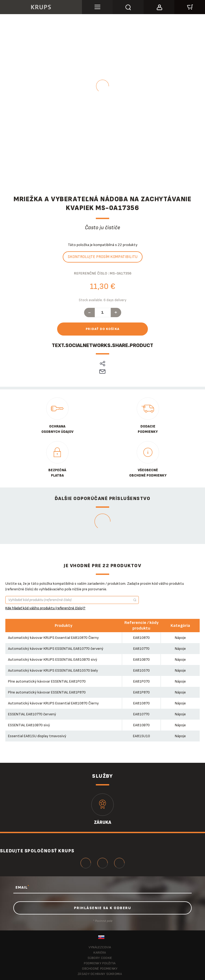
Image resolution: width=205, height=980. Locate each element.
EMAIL (22, 887)
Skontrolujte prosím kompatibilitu (103, 257)
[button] (159, 6)
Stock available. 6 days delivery (102, 300)
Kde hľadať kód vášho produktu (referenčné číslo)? (45, 608)
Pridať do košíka (103, 329)
